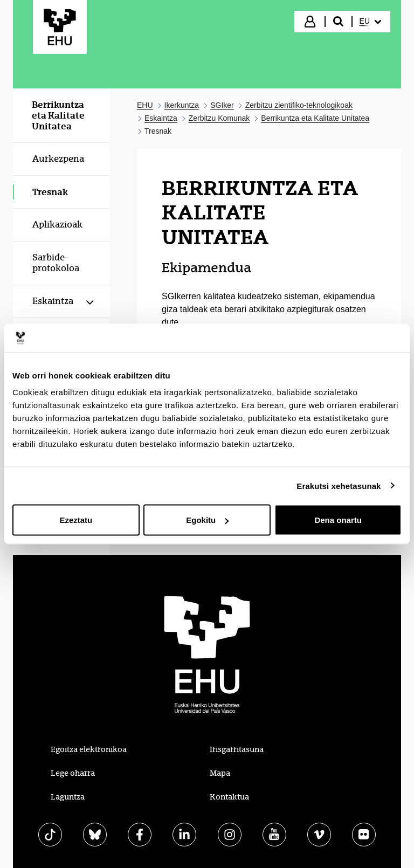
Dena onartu (338, 520)
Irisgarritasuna (237, 749)
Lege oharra (73, 773)
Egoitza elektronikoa (89, 749)
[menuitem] (370, 22)
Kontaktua (229, 797)
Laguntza (68, 797)
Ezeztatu (76, 520)
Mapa (220, 773)
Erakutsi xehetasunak (339, 485)
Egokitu (207, 520)
